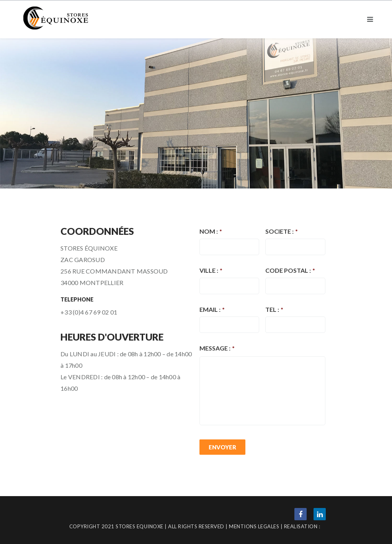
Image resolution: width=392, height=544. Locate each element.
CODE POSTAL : (290, 270)
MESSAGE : (217, 348)
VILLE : (211, 270)
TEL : (274, 309)
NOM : (211, 231)
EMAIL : (212, 309)
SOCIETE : (282, 231)
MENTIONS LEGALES (254, 526)
